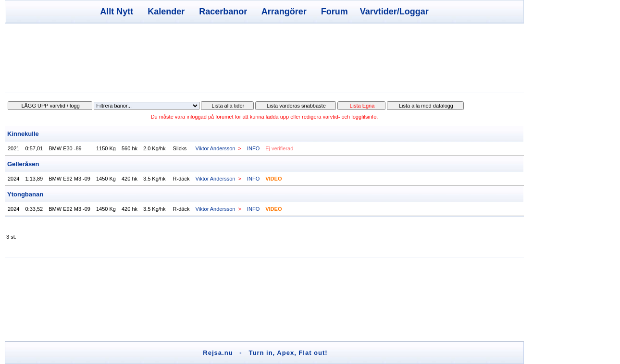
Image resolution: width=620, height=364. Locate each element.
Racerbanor (223, 12)
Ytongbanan (25, 194)
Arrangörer (284, 12)
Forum (335, 12)
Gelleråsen (23, 164)
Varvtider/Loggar (394, 12)
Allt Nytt (117, 12)
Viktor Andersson (215, 148)
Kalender (166, 12)
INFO (253, 148)
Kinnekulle (23, 134)
